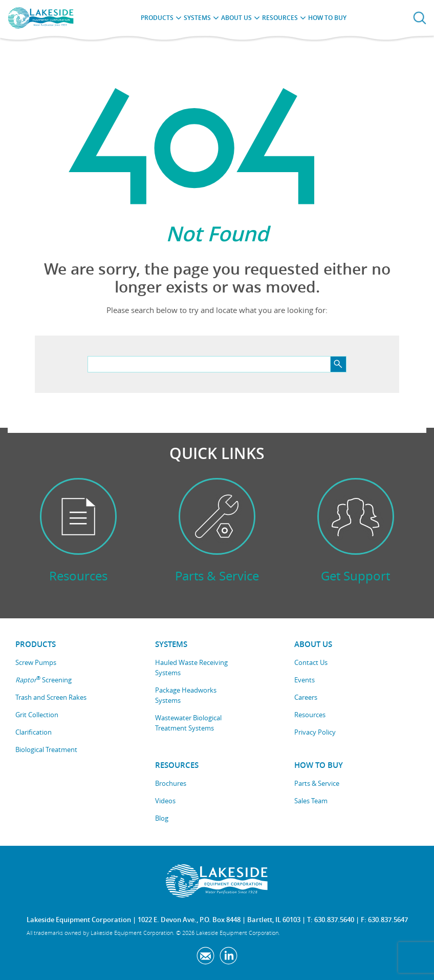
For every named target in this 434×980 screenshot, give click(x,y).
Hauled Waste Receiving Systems (191, 668)
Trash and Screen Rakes (51, 697)
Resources (280, 18)
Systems (197, 18)
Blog (162, 818)
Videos (165, 801)
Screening (44, 680)
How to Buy (327, 18)
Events (305, 680)
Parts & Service (317, 783)
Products (157, 18)
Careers (306, 697)
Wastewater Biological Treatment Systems (188, 723)
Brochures (171, 783)
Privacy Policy (315, 732)
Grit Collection (37, 715)
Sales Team (311, 801)
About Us (236, 18)
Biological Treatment (46, 749)
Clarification (34, 732)
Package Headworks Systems (186, 695)
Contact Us (311, 662)
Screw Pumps (36, 662)
